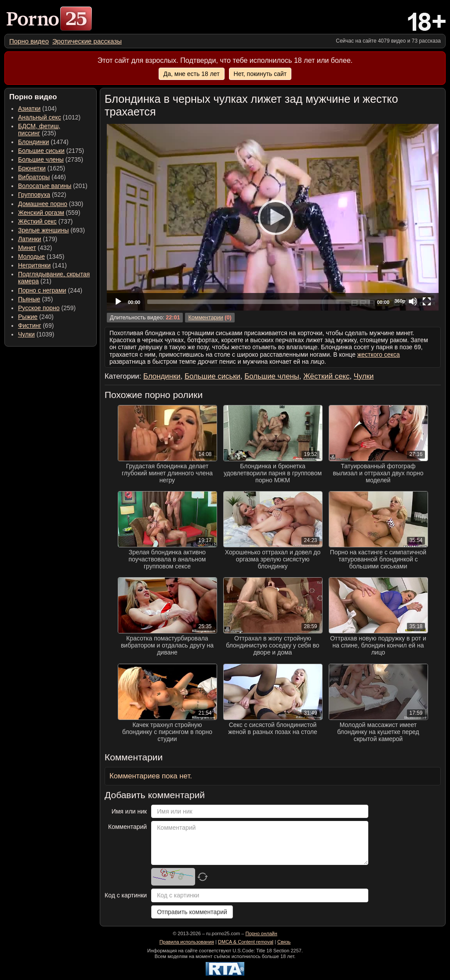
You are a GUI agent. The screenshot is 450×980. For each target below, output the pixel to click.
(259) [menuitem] (47, 308)
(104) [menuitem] (37, 108)
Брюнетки (32, 168)
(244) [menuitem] (50, 290)
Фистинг (30, 325)
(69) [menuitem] (36, 325)
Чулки (26, 334)
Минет (27, 248)
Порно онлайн (261, 933)
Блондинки (34, 142)
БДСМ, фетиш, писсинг (39, 130)
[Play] (273, 217)
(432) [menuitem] (35, 248)
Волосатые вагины (45, 186)
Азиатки (29, 108)
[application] (273, 217)
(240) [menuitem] (36, 317)
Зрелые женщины (44, 230)
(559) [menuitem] (49, 213)
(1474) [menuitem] (43, 142)
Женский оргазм (41, 213)
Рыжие (28, 317)
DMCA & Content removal (246, 942)
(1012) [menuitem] (49, 117)
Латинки (30, 239)
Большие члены (41, 159)
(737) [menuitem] (45, 221)
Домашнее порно (43, 204)
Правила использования (187, 942)
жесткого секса (379, 354)
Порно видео (29, 41)
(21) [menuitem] (54, 278)
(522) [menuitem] (42, 195)
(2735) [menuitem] (51, 159)
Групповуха (34, 195)
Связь (284, 942)
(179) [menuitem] (38, 239)
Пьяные (29, 299)
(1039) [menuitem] (36, 334)
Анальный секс (40, 117)
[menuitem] (29, 41)
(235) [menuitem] (39, 130)
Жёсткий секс (37, 221)
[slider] (259, 302)
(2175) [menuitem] (51, 151)
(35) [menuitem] (35, 299)
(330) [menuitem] (51, 204)
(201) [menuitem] (53, 186)
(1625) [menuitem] (42, 168)
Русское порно (39, 308)
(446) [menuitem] (42, 177)
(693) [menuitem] (51, 230)
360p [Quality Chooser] (400, 301)
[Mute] (413, 301)
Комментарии (205, 318)
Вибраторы (34, 177)
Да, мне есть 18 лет (192, 74)
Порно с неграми (42, 290)
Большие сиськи (41, 151)
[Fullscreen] (427, 301)
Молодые (31, 257)
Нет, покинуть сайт (260, 74)
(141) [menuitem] (42, 265)
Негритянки (34, 265)
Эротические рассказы (87, 41)
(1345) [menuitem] (41, 257)
